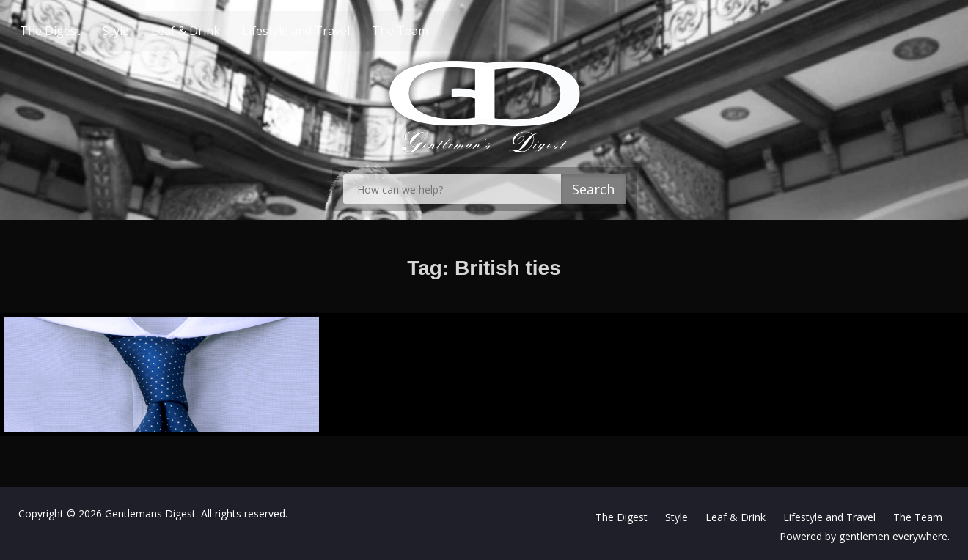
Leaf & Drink (213, 31)
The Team (428, 31)
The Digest (78, 31)
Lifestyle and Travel (324, 31)
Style (144, 31)
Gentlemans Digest (150, 513)
